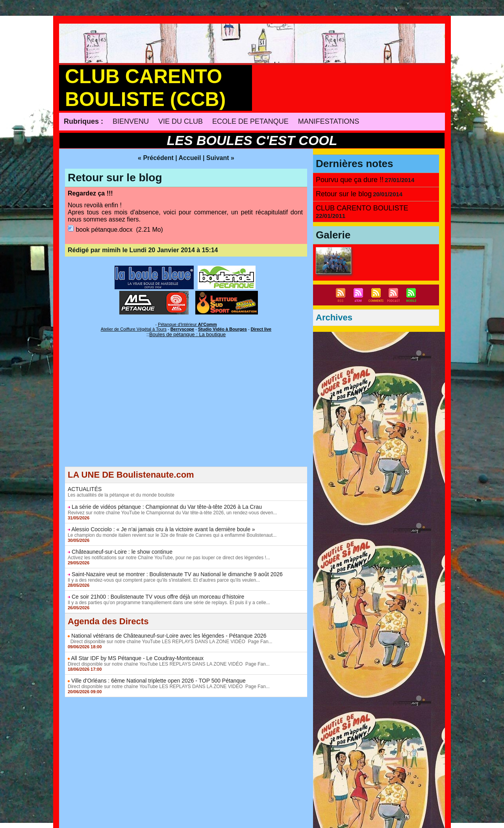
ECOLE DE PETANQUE (250, 121)
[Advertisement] (186, 411)
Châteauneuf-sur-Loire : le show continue (122, 552)
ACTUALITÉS (85, 489)
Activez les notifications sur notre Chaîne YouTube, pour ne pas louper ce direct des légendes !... (169, 558)
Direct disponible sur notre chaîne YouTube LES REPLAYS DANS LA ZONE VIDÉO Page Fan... (170, 642)
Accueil (190, 158)
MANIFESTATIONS (329, 121)
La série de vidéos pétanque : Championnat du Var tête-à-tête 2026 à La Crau (167, 507)
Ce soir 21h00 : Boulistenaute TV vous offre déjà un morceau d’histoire (158, 597)
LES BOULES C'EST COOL (252, 140)
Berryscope (183, 329)
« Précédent (156, 158)
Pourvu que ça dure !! (350, 180)
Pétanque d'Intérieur (187, 324)
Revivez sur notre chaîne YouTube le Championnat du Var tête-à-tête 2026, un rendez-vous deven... (172, 513)
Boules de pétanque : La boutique (187, 334)
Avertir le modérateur (478, 8)
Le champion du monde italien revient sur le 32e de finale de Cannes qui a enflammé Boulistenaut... (172, 535)
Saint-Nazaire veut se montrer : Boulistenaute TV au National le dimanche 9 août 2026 (177, 574)
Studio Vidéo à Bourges (222, 329)
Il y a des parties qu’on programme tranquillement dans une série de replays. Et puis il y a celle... (169, 603)
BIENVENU (131, 121)
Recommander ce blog (433, 8)
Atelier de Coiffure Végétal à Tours (134, 329)
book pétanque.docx (104, 230)
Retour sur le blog (115, 178)
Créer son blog (393, 8)
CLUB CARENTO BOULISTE (362, 208)
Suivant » (220, 158)
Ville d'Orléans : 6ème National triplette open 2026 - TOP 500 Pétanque (158, 681)
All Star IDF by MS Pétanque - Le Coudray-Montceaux (137, 658)
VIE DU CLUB (181, 121)
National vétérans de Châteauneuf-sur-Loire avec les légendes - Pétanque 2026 (169, 636)
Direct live (261, 329)
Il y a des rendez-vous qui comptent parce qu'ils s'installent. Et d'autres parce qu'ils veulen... (164, 580)
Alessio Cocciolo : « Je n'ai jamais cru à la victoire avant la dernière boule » (163, 529)
